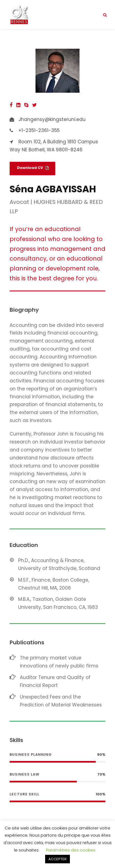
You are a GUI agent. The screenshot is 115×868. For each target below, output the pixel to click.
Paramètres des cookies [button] (71, 850)
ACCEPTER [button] (57, 859)
